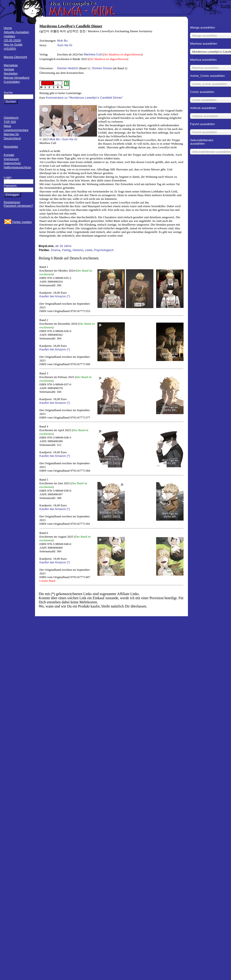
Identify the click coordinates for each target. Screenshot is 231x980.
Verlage (9, 69)
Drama (56, 250)
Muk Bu (62, 41)
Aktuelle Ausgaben (16, 32)
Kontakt (9, 155)
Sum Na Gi (65, 45)
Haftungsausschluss (17, 167)
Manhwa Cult (93, 54)
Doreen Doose (102, 68)
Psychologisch (104, 250)
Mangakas (11, 65)
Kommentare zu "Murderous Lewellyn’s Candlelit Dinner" (85, 98)
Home (8, 28)
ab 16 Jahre (63, 246)
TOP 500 (10, 122)
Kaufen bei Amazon (53, 296)
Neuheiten (11, 73)
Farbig (66, 250)
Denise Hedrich (68, 68)
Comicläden (12, 82)
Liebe (89, 250)
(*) (68, 296)
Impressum (11, 159)
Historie (78, 250)
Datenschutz (12, 163)
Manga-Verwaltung (16, 78)
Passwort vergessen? (18, 206)
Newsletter (11, 147)
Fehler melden (22, 222)
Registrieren (12, 202)
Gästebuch (11, 118)
